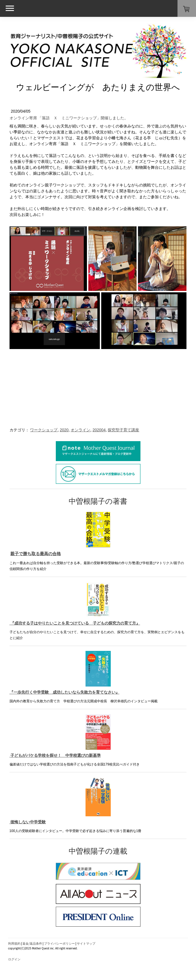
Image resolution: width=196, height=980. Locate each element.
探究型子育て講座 (123, 430)
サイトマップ (86, 943)
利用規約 (14, 943)
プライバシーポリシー (59, 943)
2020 (64, 430)
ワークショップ (44, 430)
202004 (99, 430)
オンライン (80, 430)
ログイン (14, 959)
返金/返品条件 (32, 943)
